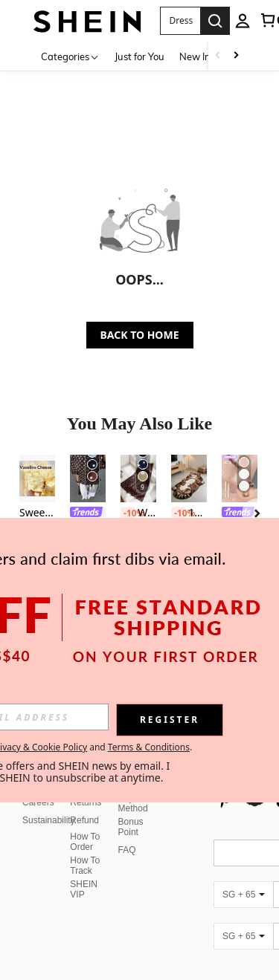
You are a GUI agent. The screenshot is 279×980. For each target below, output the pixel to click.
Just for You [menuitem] (139, 56)
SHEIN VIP (84, 872)
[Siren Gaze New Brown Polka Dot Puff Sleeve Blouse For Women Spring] (88, 478)
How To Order (85, 824)
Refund (84, 802)
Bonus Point (131, 809)
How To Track (85, 848)
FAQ (127, 832)
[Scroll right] (236, 56)
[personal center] (243, 21)
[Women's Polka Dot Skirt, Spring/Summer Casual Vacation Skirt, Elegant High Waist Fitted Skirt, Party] (138, 478)
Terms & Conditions (149, 747)
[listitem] (37, 517)
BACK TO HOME (140, 335)
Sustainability (49, 802)
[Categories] (70, 56)
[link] (88, 513)
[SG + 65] (243, 877)
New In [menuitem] (195, 56)
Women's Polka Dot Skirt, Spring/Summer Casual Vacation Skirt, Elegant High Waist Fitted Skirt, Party (138, 513)
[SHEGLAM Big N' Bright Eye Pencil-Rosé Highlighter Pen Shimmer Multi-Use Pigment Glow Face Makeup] (240, 478)
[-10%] (128, 513)
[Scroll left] (218, 56)
